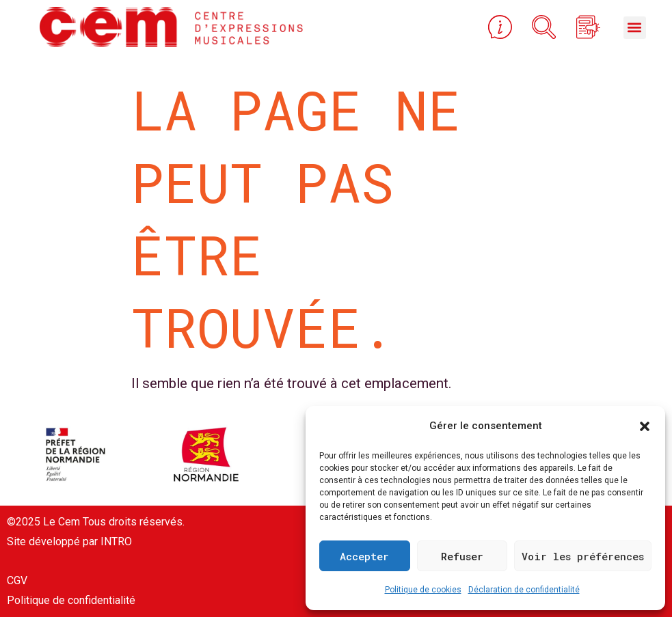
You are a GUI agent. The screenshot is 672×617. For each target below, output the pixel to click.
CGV (17, 580)
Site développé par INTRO (69, 541)
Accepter (364, 556)
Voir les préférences (583, 556)
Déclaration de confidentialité (524, 590)
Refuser (462, 556)
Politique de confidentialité (71, 600)
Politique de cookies (423, 590)
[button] (645, 426)
